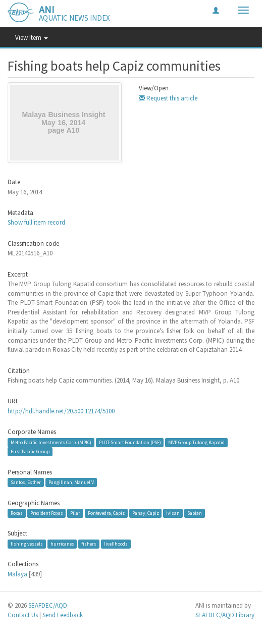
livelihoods (116, 544)
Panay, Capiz (146, 513)
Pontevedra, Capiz (106, 513)
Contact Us (23, 615)
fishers (89, 544)
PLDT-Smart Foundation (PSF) (130, 442)
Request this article (168, 98)
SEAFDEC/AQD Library (225, 615)
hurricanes (62, 544)
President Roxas (47, 513)
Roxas (17, 513)
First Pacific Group (30, 451)
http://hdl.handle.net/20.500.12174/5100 (61, 411)
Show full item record (36, 222)
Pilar (75, 513)
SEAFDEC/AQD (48, 605)
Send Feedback (63, 615)
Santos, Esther (26, 482)
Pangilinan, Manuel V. (71, 482)
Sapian (195, 513)
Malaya (17, 574)
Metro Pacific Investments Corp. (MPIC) (51, 442)
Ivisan (173, 513)
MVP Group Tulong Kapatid (196, 442)
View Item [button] (32, 38)
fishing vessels (27, 544)
